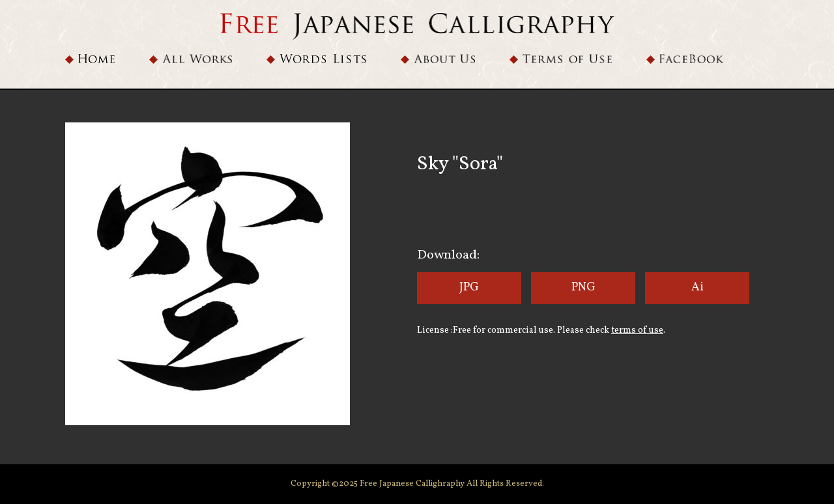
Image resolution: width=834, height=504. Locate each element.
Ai (697, 287)
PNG (583, 287)
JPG (469, 287)
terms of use (637, 330)
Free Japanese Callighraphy (413, 484)
